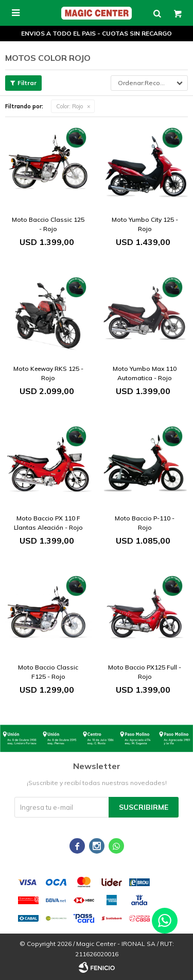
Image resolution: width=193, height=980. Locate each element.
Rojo (69, 106)
